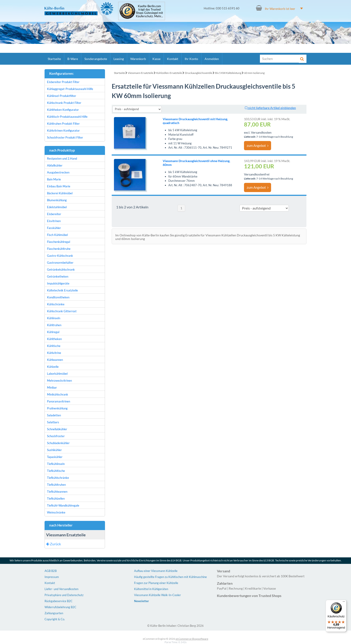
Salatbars (53, 422)
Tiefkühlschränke (58, 478)
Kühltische (54, 346)
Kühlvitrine (54, 353)
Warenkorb (138, 59)
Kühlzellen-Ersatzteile (169, 73)
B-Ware (73, 59)
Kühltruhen (54, 325)
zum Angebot (258, 145)
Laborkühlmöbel (57, 374)
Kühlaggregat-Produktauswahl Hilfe (70, 89)
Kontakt (173, 59)
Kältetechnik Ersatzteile (62, 290)
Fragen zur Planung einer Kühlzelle (156, 583)
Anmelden (212, 59)
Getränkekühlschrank (61, 270)
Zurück (54, 544)
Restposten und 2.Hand (62, 158)
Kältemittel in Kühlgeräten (151, 589)
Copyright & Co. (55, 619)
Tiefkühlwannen (57, 492)
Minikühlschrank (58, 394)
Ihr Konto (191, 59)
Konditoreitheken (58, 297)
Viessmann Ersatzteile (141, 73)
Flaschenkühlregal (59, 242)
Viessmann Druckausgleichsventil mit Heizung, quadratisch (195, 121)
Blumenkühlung (57, 200)
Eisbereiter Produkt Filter (63, 82)
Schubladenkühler (58, 443)
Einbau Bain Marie (59, 186)
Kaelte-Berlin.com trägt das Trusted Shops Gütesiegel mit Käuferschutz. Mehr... (149, 11)
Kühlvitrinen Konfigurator (63, 131)
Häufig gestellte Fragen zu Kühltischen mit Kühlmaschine (170, 577)
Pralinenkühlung (57, 408)
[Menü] (344, 603)
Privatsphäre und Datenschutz (64, 595)
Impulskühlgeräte (58, 283)
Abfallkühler (55, 165)
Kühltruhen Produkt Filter (63, 124)
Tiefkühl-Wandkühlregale (63, 505)
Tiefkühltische (56, 471)
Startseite (54, 59)
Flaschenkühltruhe (59, 249)
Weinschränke (56, 512)
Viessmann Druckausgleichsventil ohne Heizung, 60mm (196, 163)
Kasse (156, 59)
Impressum (52, 577)
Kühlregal (53, 332)
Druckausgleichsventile (199, 73)
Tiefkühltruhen (56, 485)
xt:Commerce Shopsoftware (192, 639)
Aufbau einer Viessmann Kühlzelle (156, 571)
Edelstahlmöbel (57, 207)
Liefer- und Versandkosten (61, 589)
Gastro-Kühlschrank (60, 256)
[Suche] (280, 59)
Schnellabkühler (57, 429)
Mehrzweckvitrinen (59, 381)
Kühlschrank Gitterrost (62, 311)
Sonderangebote (96, 59)
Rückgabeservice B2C (59, 601)
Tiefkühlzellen (56, 499)
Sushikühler (54, 450)
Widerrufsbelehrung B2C (60, 607)
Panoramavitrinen (59, 401)
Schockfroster (56, 436)
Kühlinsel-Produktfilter (62, 96)
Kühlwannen (55, 360)
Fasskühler (54, 228)
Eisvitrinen (54, 221)
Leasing (119, 59)
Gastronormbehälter (60, 263)
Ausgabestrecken (58, 172)
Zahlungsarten (54, 613)
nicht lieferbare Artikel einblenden (270, 108)
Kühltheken (54, 339)
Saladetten (54, 415)
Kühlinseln (54, 318)
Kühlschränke (56, 304)
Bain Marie (54, 179)
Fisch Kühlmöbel (57, 235)
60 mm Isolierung (254, 73)
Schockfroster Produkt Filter (65, 137)
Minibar (52, 387)
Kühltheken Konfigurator (63, 110)
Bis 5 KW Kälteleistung (228, 73)
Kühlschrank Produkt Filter (64, 103)
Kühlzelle (53, 367)
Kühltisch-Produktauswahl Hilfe (67, 117)
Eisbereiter (54, 214)
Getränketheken (58, 276)
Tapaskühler (55, 457)
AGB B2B (51, 571)
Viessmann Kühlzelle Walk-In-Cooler (157, 595)
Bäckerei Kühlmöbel (60, 193)
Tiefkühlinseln (56, 464)
